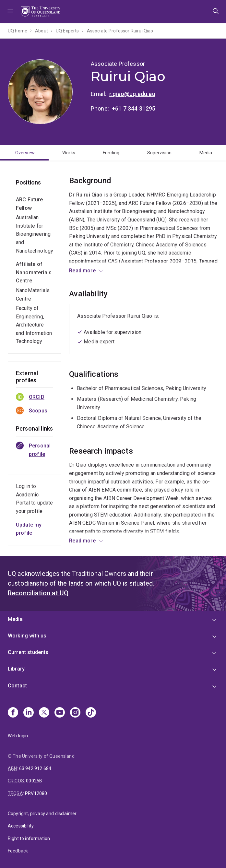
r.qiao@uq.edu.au (132, 94)
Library (16, 669)
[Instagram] (75, 713)
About (42, 31)
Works (69, 153)
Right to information (29, 838)
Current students (28, 652)
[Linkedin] (29, 713)
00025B (34, 781)
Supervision (160, 153)
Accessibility (21, 826)
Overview (25, 153)
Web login (18, 736)
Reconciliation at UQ (38, 593)
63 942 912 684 (35, 768)
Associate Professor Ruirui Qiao (120, 31)
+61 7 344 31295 (134, 108)
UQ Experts (67, 31)
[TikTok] (91, 713)
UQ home (18, 31)
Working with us (27, 636)
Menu (10, 12)
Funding (111, 153)
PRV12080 (36, 793)
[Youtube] (60, 713)
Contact (17, 686)
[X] (44, 713)
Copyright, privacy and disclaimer (42, 814)
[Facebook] (13, 713)
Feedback (18, 851)
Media (206, 153)
